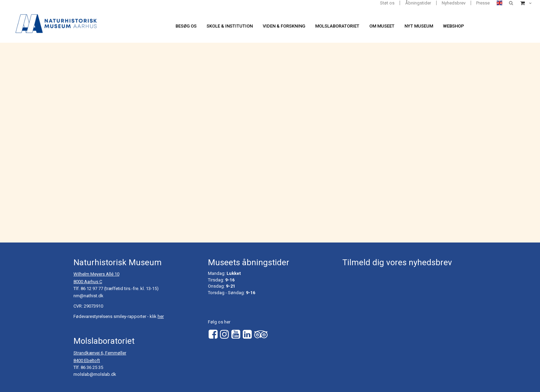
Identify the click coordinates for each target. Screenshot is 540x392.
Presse (483, 3)
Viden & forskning (284, 26)
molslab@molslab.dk (95, 374)
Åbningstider (418, 3)
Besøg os (186, 26)
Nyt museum (419, 26)
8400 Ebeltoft (87, 360)
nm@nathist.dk (88, 296)
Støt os (387, 3)
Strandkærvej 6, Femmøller (100, 353)
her (161, 316)
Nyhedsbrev (454, 3)
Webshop (454, 26)
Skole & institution (230, 26)
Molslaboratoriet (337, 26)
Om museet (382, 26)
